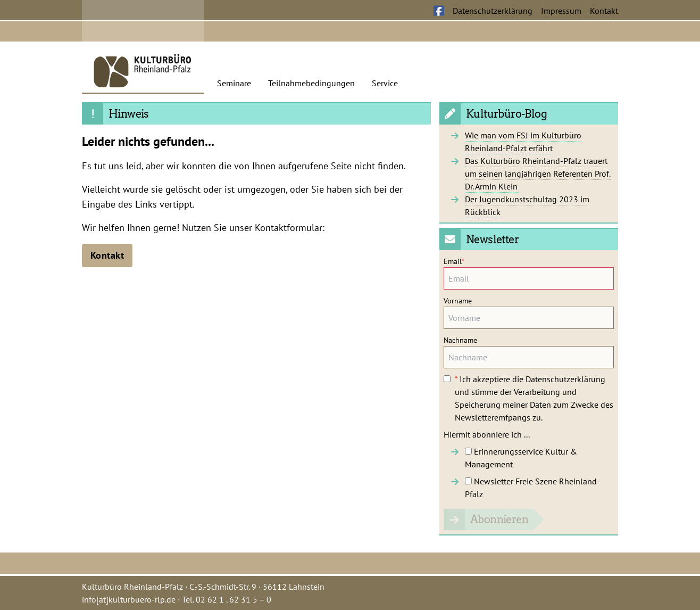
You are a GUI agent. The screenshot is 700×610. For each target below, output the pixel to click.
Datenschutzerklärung (493, 11)
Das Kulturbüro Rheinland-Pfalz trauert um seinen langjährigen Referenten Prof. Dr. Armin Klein (538, 174)
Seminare (234, 83)
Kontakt (604, 11)
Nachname (460, 340)
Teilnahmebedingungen (311, 83)
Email (454, 261)
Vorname (458, 301)
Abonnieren (499, 520)
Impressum (561, 11)
